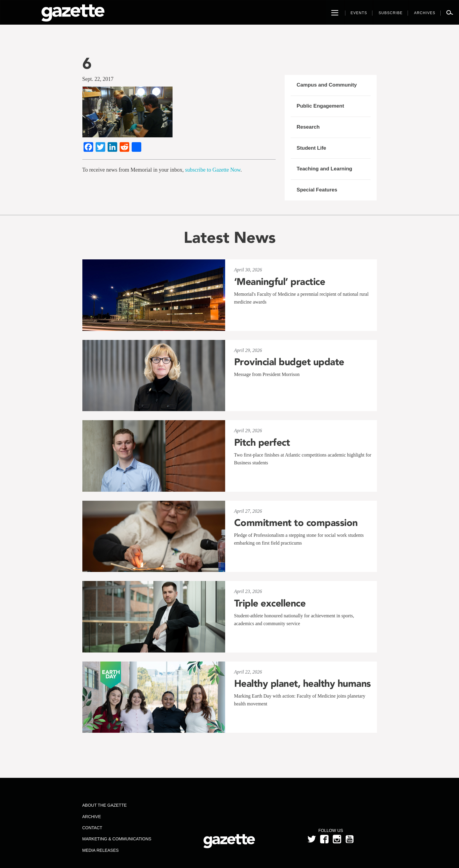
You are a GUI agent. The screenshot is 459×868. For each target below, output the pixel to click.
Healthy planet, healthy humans (303, 683)
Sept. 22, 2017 (98, 79)
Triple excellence (270, 603)
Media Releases (100, 850)
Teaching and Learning (324, 169)
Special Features (317, 190)
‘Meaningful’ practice (280, 282)
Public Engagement (320, 106)
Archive (91, 817)
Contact (92, 828)
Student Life (311, 148)
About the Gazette (104, 805)
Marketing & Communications (117, 839)
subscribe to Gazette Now (213, 170)
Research (308, 127)
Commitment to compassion (296, 523)
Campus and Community (327, 85)
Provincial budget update (289, 362)
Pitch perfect (262, 442)
